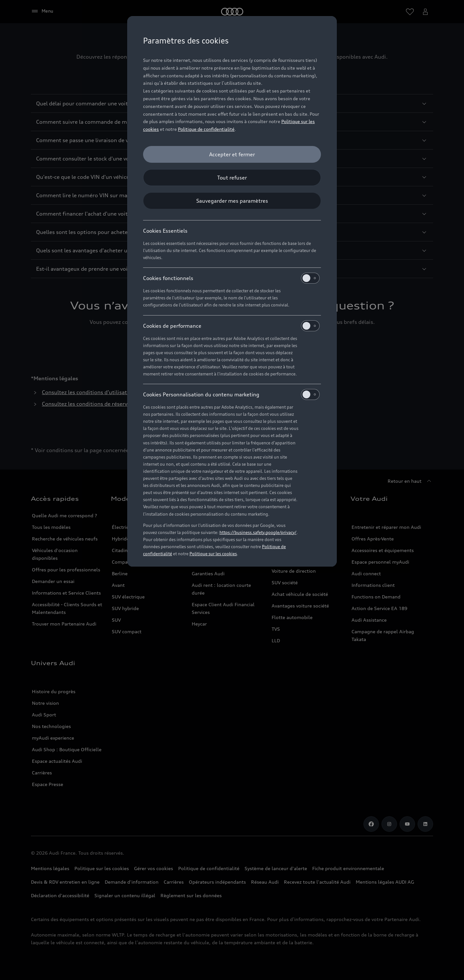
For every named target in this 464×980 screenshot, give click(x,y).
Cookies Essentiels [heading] (165, 231)
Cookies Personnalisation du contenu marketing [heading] (231, 394)
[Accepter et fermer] (232, 154)
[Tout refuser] (232, 178)
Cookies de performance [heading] (231, 326)
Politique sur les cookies (213, 554)
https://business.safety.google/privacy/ (258, 532)
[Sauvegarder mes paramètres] (232, 201)
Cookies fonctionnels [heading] (231, 278)
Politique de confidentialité (206, 129)
